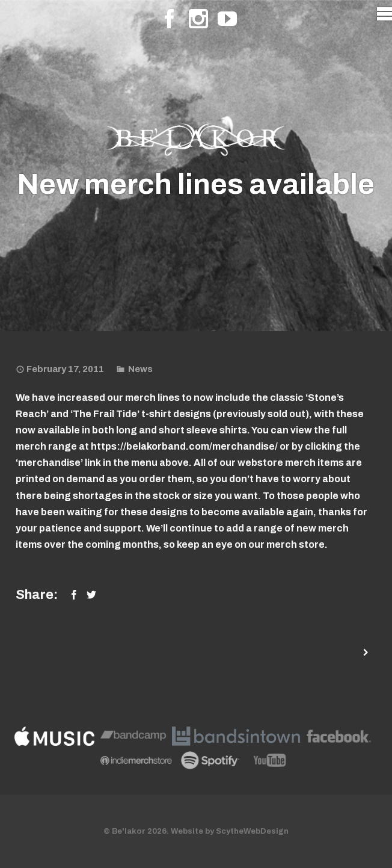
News (140, 369)
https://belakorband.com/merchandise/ (184, 446)
